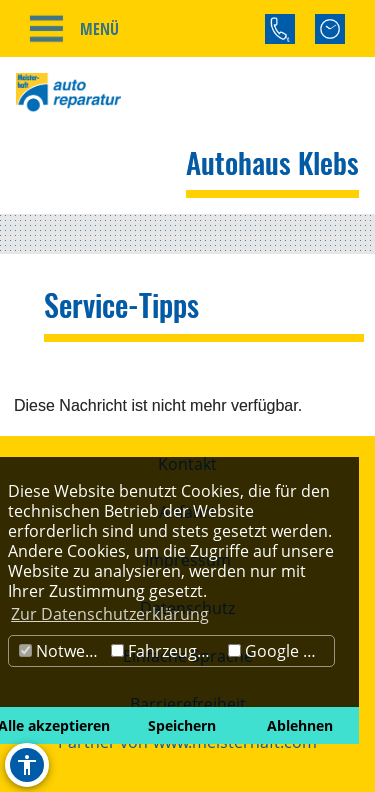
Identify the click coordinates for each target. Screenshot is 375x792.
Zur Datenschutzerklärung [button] (110, 614)
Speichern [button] (182, 725)
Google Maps (281, 651)
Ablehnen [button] (300, 725)
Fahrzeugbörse (167, 651)
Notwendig (62, 651)
